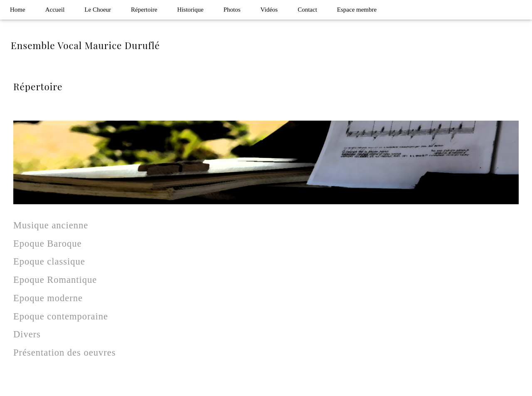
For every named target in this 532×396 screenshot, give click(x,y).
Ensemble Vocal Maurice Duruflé (85, 45)
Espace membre (357, 10)
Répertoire (144, 10)
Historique (190, 10)
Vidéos (269, 10)
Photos (232, 10)
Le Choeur (98, 10)
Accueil (55, 10)
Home (18, 10)
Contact (307, 10)
